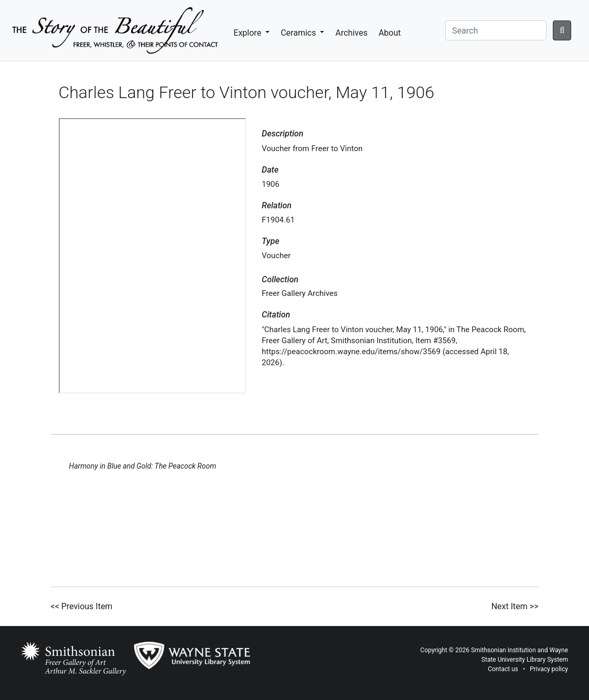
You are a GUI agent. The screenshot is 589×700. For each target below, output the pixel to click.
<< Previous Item (82, 606)
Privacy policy (549, 669)
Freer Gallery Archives (300, 293)
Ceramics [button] (299, 33)
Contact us (503, 669)
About (390, 33)
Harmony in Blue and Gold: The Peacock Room (143, 466)
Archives (351, 33)
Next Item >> (515, 606)
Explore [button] (248, 33)
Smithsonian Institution (504, 650)
